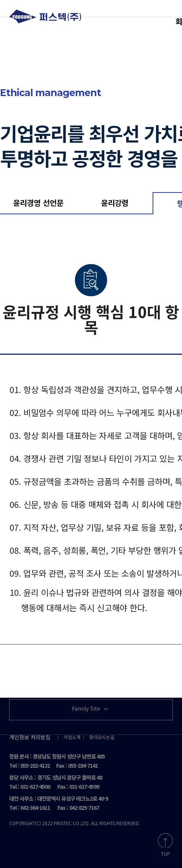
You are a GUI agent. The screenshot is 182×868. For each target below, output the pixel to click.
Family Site (91, 709)
